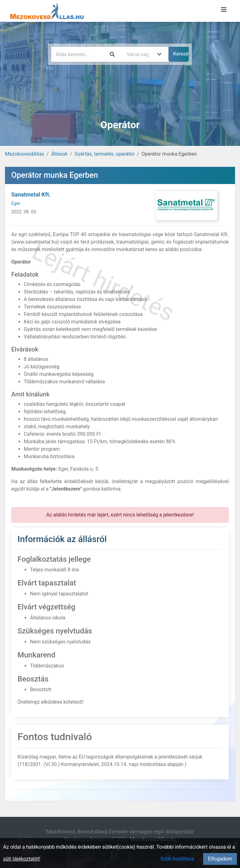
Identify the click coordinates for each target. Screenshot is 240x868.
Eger (16, 204)
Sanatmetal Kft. (31, 194)
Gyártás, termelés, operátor (105, 154)
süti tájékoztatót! (22, 859)
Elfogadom (220, 859)
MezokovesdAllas (25, 154)
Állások (59, 154)
